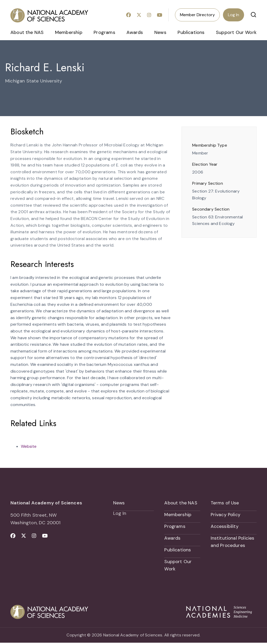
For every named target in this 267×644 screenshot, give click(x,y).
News (160, 32)
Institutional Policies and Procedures (233, 543)
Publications (191, 32)
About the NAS (27, 32)
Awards (135, 32)
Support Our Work (236, 32)
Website (29, 446)
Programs (104, 32)
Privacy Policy (226, 515)
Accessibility (225, 527)
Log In (233, 15)
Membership (69, 32)
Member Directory (197, 15)
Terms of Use (225, 503)
